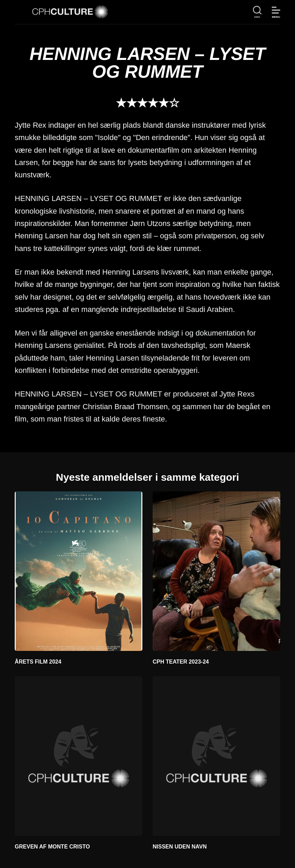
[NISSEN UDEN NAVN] (216, 756)
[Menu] (276, 12)
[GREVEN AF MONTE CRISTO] (79, 756)
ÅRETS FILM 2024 (38, 662)
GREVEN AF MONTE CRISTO (52, 847)
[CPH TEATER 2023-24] (216, 571)
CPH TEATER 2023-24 (181, 662)
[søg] (257, 12)
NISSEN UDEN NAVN (180, 847)
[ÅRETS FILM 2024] (79, 571)
